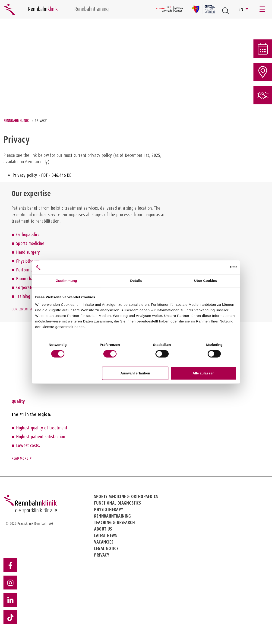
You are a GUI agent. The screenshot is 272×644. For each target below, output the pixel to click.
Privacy (102, 555)
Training (23, 296)
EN (242, 9)
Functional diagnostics (117, 503)
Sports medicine (30, 243)
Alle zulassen (204, 373)
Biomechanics (28, 279)
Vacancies (104, 542)
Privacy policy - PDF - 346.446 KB (42, 175)
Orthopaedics (28, 235)
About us (103, 529)
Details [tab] (136, 281)
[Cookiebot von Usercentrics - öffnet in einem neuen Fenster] (217, 267)
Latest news (105, 535)
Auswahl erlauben (135, 373)
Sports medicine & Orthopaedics (126, 496)
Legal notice (106, 548)
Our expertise (22, 309)
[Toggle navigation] (263, 9)
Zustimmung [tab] (67, 281)
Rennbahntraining (112, 516)
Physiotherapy (29, 261)
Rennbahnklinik (16, 121)
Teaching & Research (114, 522)
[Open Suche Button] (226, 11)
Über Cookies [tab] (206, 281)
